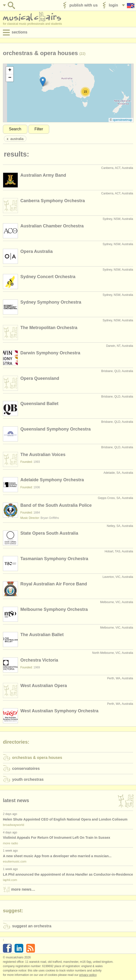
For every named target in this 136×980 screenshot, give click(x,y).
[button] (43, 82)
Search (15, 129)
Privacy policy (88, 975)
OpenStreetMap (122, 120)
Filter (39, 129)
